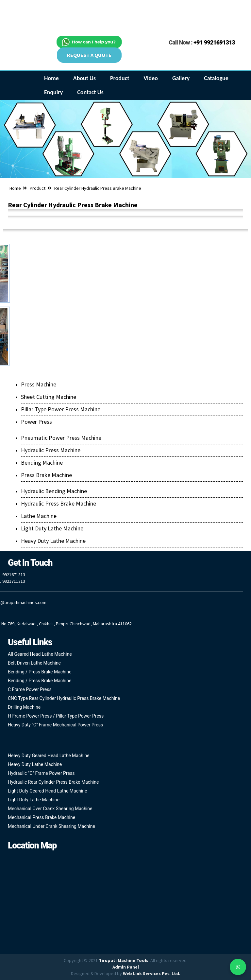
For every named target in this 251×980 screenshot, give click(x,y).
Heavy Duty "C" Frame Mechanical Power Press (55, 725)
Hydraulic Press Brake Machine (59, 503)
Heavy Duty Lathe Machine (53, 541)
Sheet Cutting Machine (49, 397)
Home (15, 188)
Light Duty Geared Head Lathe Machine (47, 791)
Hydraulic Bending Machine (54, 491)
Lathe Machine (39, 516)
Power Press (36, 422)
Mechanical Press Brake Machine (42, 817)
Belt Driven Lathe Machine (34, 663)
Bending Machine (42, 463)
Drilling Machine (24, 707)
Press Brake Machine (46, 475)
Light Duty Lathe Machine (52, 528)
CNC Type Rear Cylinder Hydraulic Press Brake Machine (64, 698)
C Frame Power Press (30, 689)
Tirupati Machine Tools (124, 960)
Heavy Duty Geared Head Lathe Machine (49, 756)
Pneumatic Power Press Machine (61, 438)
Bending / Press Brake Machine (40, 672)
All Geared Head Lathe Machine (40, 654)
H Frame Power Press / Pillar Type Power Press (56, 716)
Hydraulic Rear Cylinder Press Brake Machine (53, 782)
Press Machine (39, 384)
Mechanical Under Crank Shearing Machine (51, 826)
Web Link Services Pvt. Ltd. (152, 973)
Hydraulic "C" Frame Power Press (41, 773)
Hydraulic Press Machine (51, 450)
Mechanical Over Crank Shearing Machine (50, 809)
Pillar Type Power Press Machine (61, 409)
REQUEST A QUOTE (89, 55)
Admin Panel (126, 967)
